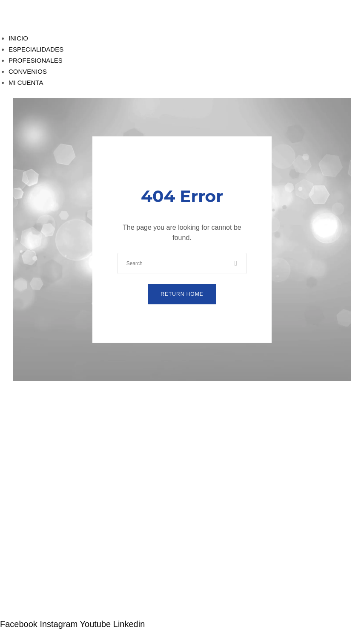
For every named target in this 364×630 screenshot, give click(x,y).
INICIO (18, 38)
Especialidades (25, 459)
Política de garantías (31, 533)
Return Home (182, 294)
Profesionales (23, 448)
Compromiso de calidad (36, 523)
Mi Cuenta (17, 481)
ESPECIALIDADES (36, 49)
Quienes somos (24, 513)
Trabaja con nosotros (32, 593)
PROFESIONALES (36, 60)
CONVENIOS (28, 71)
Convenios (18, 470)
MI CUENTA (26, 82)
